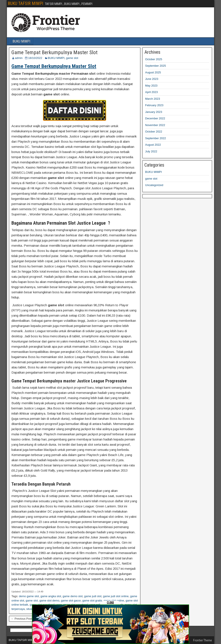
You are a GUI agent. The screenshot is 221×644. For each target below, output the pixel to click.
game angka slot (51, 596)
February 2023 (154, 105)
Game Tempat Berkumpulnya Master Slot (54, 52)
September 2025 (156, 66)
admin (19, 58)
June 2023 (152, 79)
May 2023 (151, 86)
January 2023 (154, 112)
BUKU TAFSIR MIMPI (25, 3)
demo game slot (29, 596)
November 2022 (155, 125)
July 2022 (151, 151)
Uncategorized (154, 185)
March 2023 (153, 99)
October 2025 (154, 59)
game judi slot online (116, 596)
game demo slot (73, 596)
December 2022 (155, 118)
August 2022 (153, 145)
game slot (72, 58)
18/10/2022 (35, 58)
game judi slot (93, 596)
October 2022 (154, 132)
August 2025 (153, 72)
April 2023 (152, 92)
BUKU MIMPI (21, 41)
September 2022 (156, 138)
